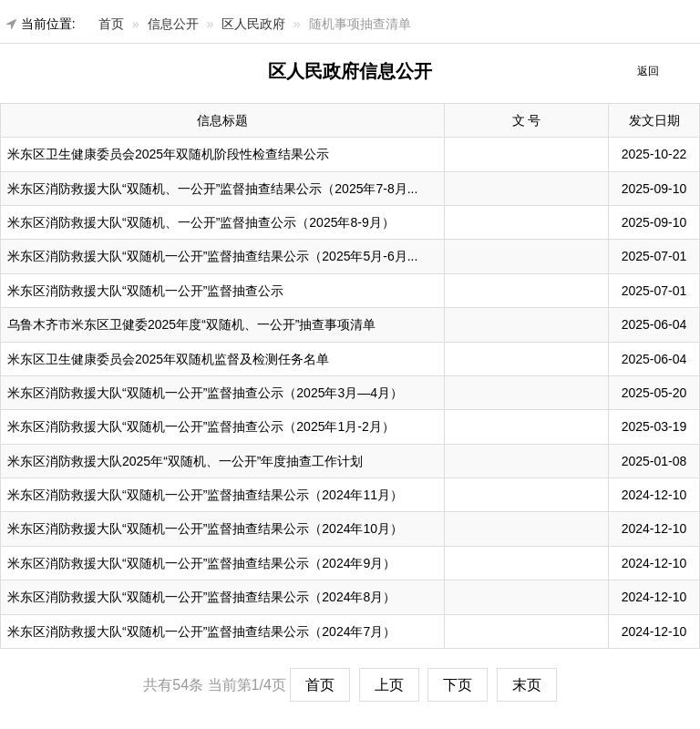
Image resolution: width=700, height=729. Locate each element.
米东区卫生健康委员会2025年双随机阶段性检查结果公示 (168, 154)
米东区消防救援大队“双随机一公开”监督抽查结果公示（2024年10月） (205, 529)
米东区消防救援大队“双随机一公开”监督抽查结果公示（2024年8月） (201, 597)
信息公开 (173, 24)
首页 (111, 24)
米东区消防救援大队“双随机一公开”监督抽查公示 (145, 291)
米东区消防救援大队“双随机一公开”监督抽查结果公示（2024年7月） (201, 631)
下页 (458, 685)
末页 (527, 685)
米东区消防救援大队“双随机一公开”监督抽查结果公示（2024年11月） (205, 495)
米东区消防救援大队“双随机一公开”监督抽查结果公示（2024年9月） (201, 563)
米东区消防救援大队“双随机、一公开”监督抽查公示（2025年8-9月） (201, 222)
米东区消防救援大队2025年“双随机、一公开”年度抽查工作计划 (185, 461)
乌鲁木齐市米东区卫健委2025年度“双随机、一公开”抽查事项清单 (191, 324)
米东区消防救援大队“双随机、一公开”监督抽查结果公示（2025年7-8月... (212, 189)
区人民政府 (253, 24)
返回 (648, 71)
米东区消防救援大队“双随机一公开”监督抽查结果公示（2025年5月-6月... (212, 256)
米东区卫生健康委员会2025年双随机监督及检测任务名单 (168, 359)
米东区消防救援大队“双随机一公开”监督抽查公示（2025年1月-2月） (201, 426)
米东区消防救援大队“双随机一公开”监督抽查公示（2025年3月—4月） (205, 393)
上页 (389, 685)
